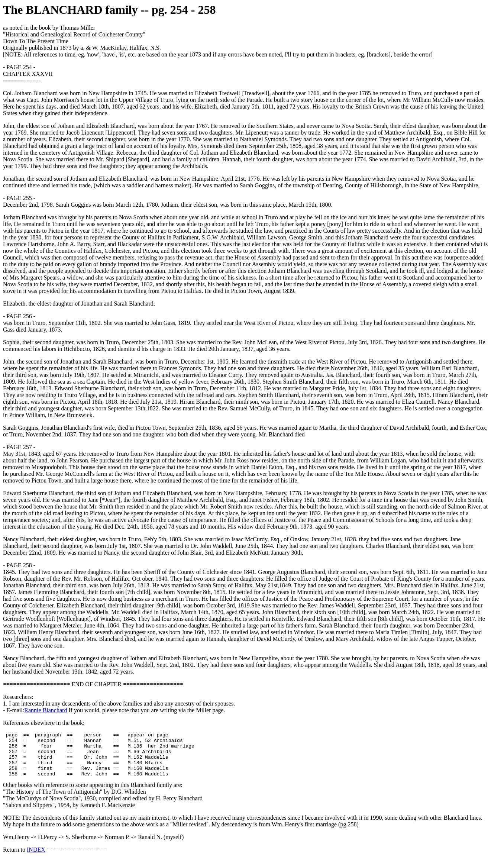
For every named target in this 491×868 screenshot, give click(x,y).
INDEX (36, 859)
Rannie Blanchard (46, 710)
